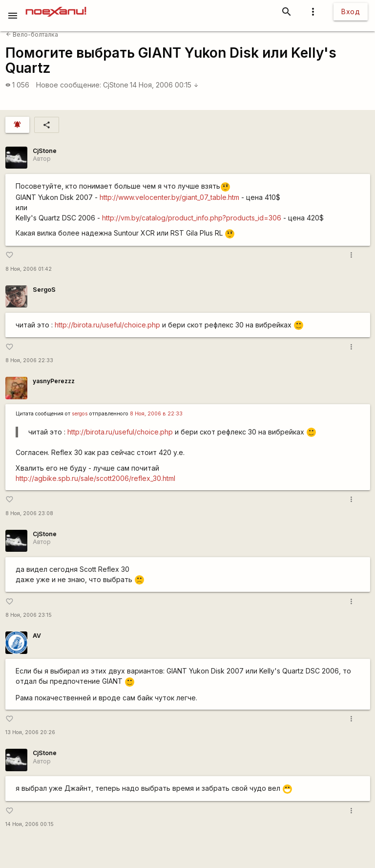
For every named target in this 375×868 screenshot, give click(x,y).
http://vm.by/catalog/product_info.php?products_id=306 (192, 218)
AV (37, 636)
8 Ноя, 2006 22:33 (29, 360)
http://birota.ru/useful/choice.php (107, 325)
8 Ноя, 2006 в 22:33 (156, 414)
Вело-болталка (32, 34)
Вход (351, 11)
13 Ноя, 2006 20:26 (30, 732)
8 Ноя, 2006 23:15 (29, 615)
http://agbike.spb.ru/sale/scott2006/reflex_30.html (95, 478)
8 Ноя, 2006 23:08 (29, 513)
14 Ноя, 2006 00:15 (164, 85)
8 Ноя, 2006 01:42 (29, 269)
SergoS (44, 290)
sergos (80, 414)
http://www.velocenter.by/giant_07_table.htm (169, 197)
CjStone (116, 85)
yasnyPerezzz (54, 381)
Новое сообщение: (69, 85)
